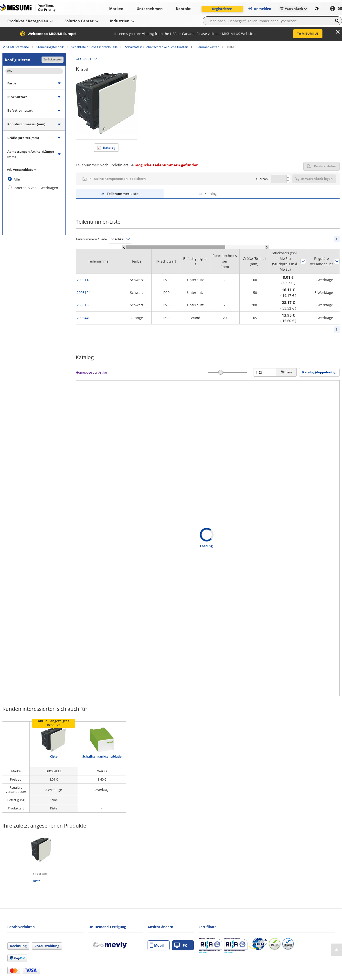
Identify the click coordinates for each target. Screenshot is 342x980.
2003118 (84, 280)
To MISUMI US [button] (308, 34)
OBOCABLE (84, 59)
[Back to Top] (337, 950)
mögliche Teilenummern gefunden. (166, 165)
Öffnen (286, 372)
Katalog (109, 148)
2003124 (84, 293)
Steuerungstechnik (50, 47)
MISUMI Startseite (16, 47)
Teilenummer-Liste (123, 194)
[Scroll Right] (267, 247)
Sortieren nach (303, 261)
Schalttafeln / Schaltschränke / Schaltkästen (157, 47)
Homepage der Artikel (92, 372)
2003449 (84, 318)
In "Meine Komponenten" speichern (117, 179)
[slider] (221, 372)
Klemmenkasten (208, 47)
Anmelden (260, 9)
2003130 (84, 305)
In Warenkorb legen (317, 179)
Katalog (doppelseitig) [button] (319, 372)
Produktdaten (321, 166)
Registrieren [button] (222, 9)
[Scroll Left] (124, 247)
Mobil (157, 945)
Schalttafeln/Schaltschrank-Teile (94, 47)
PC (181, 945)
